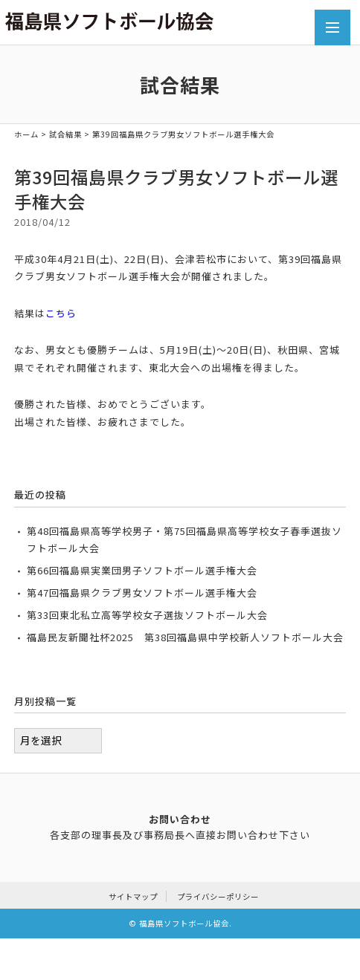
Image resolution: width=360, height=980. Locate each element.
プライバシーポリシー (218, 896)
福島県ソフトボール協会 (184, 923)
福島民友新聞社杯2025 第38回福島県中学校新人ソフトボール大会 (185, 637)
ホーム (26, 134)
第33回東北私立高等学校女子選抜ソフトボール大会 (147, 615)
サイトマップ (133, 896)
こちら (61, 313)
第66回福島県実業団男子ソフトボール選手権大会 (142, 570)
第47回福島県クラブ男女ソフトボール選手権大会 (142, 593)
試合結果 (65, 134)
